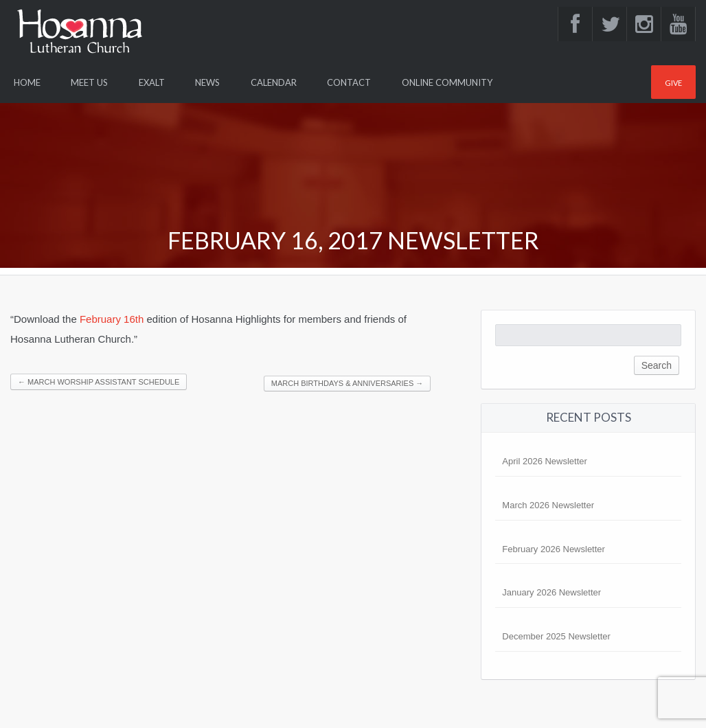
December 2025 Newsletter (556, 636)
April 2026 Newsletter (545, 461)
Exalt (152, 82)
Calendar (274, 82)
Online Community (447, 82)
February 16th (112, 319)
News (207, 82)
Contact (349, 82)
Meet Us (89, 82)
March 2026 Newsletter (548, 505)
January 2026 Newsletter (551, 592)
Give (673, 83)
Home (27, 82)
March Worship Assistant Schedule (99, 382)
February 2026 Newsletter (554, 549)
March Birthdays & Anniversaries (347, 383)
